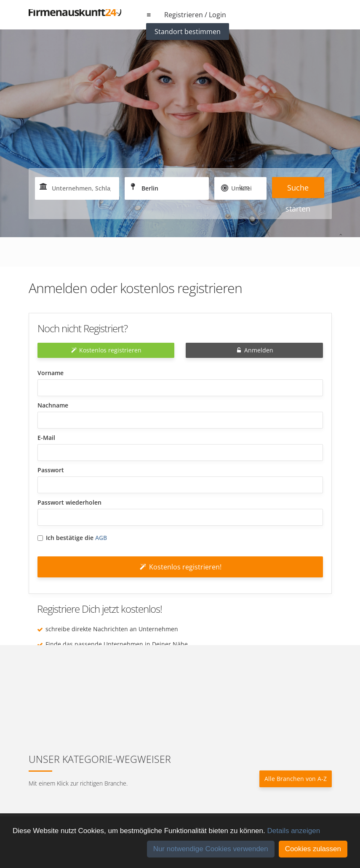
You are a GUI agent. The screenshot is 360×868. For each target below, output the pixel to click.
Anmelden (254, 350)
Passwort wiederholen (69, 502)
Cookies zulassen (313, 849)
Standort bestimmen (188, 32)
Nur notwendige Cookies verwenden (211, 849)
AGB (101, 538)
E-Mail (46, 438)
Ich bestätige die (72, 538)
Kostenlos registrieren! (180, 567)
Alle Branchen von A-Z (296, 779)
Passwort (51, 470)
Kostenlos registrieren (106, 350)
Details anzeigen (293, 831)
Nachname (53, 405)
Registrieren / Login (195, 15)
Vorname (51, 373)
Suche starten (298, 190)
